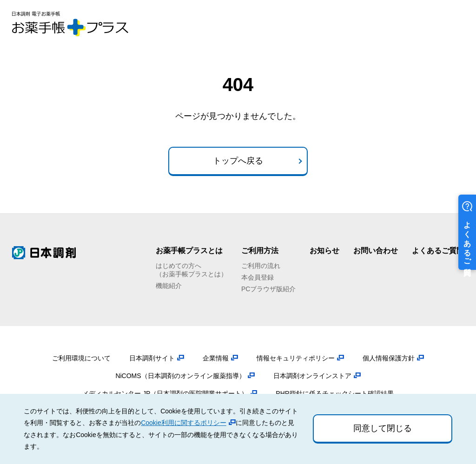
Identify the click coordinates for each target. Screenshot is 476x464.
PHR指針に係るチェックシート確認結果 (335, 393)
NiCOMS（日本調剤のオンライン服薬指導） (180, 376)
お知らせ (324, 251)
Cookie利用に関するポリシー (184, 423)
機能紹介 (169, 286)
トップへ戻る (238, 161)
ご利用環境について (81, 358)
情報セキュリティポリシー (296, 358)
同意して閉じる (383, 428)
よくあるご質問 (438, 251)
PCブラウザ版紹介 (268, 289)
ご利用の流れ (261, 266)
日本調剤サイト (152, 358)
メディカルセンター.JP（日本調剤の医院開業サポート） (165, 393)
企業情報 (216, 358)
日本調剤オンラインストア (312, 376)
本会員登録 (258, 277)
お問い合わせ (376, 251)
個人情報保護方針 (389, 358)
